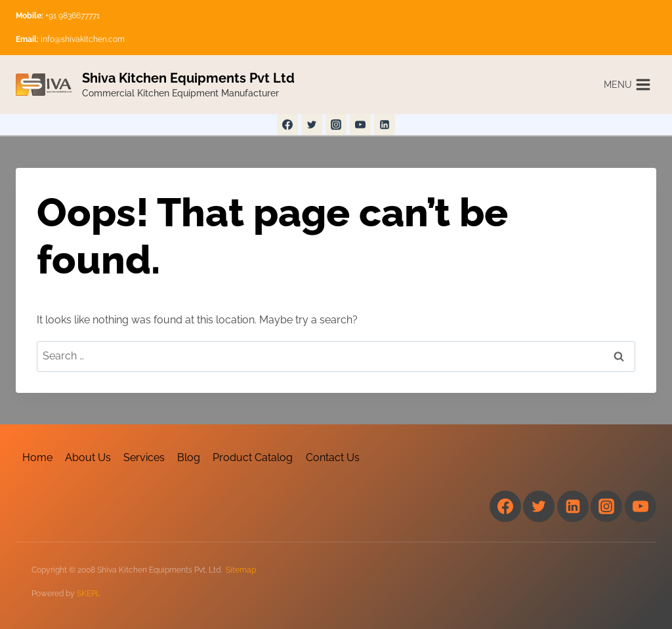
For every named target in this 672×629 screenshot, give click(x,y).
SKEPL (89, 594)
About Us (88, 457)
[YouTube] (360, 125)
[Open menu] (627, 84)
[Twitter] (312, 125)
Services (144, 457)
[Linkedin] (385, 125)
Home (37, 457)
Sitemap (241, 570)
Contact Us (333, 457)
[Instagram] (336, 125)
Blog (189, 457)
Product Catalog (253, 457)
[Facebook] (287, 125)
